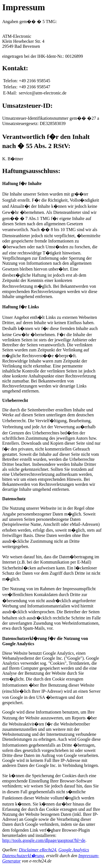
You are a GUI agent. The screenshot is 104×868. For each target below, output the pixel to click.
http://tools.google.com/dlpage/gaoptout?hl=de (44, 840)
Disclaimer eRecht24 (38, 850)
